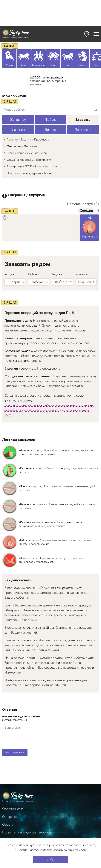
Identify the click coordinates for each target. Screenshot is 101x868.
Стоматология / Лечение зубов (27, 153)
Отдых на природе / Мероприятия (29, 160)
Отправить (15, 752)
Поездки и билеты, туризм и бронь (29, 173)
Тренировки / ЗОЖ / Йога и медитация (32, 166)
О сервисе (10, 817)
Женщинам (18, 120)
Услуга (9, 274)
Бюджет (58, 274)
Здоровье (83, 120)
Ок (50, 860)
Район (33, 274)
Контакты (82, 274)
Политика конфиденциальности (25, 832)
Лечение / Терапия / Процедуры (28, 139)
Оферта (8, 825)
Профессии (83, 130)
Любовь (50, 120)
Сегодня (86, 211)
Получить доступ (80, 204)
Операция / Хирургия (22, 146)
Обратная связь (14, 809)
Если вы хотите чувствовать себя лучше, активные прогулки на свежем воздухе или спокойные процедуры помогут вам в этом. (49, 410)
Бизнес (50, 130)
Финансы (18, 130)
